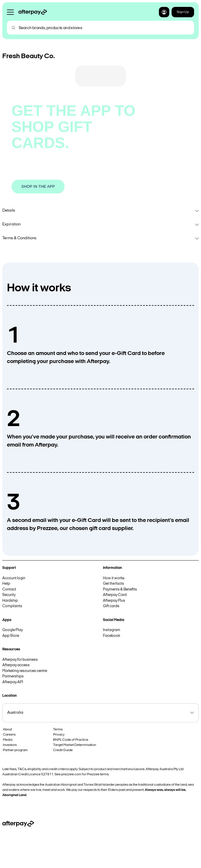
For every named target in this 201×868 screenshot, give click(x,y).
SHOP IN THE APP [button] (38, 186)
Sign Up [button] (183, 12)
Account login (14, 578)
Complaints (12, 606)
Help (6, 584)
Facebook (111, 636)
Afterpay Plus (114, 601)
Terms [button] (58, 730)
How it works (114, 578)
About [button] (7, 730)
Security (9, 595)
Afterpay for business (20, 660)
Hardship (10, 601)
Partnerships (13, 676)
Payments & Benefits (120, 589)
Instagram (112, 630)
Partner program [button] (15, 750)
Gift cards (111, 606)
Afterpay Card (115, 595)
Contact (9, 589)
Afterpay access (16, 665)
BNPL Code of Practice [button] (71, 740)
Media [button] (8, 740)
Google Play (13, 630)
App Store (11, 636)
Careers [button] (9, 735)
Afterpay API (13, 682)
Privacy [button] (59, 735)
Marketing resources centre (25, 671)
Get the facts (113, 584)
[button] (164, 12)
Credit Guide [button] (63, 750)
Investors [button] (10, 745)
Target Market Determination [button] (75, 745)
